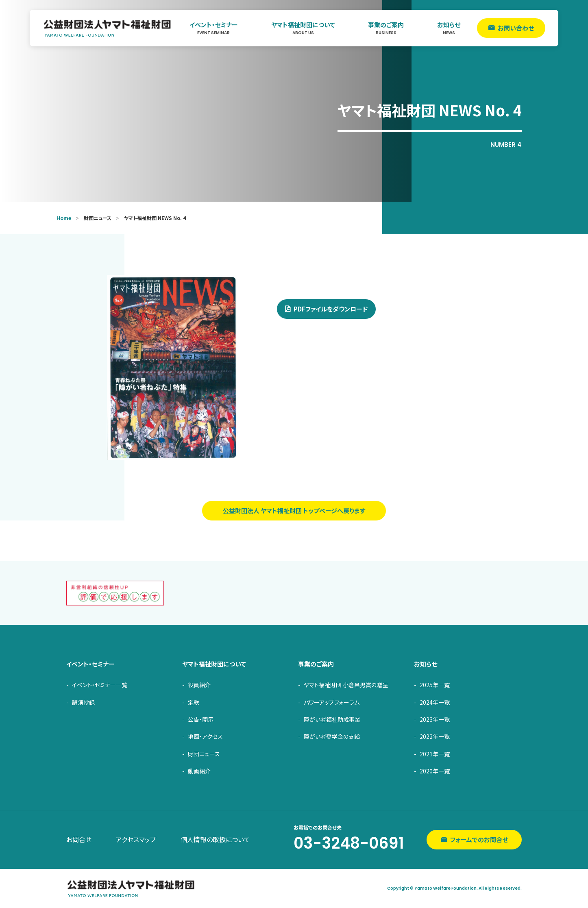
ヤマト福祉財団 (108, 28)
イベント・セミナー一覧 (100, 685)
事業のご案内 (386, 28)
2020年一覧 (435, 771)
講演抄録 (83, 702)
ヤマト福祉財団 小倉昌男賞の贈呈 (346, 685)
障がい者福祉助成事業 (332, 719)
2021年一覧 (435, 754)
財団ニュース (204, 754)
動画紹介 (199, 771)
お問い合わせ (516, 28)
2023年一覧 (435, 719)
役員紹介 (199, 685)
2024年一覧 (435, 702)
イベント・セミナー (214, 28)
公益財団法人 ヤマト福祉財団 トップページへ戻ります (294, 511)
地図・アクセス (205, 736)
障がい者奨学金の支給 (332, 736)
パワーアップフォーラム (332, 702)
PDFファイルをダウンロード (331, 309)
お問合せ (79, 839)
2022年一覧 (435, 736)
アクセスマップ (136, 839)
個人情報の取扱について (215, 839)
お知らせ (449, 28)
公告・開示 (201, 719)
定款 (194, 702)
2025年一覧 (435, 685)
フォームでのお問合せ (479, 839)
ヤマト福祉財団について (303, 28)
